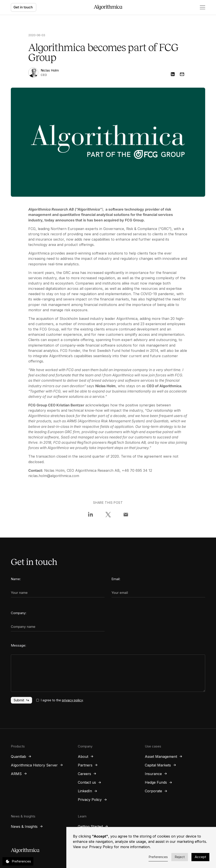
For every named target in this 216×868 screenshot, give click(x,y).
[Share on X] (108, 515)
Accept (200, 857)
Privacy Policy (101, 847)
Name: (16, 579)
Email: (116, 579)
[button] (200, 7)
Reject (180, 857)
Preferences (158, 857)
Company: (19, 613)
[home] (108, 7)
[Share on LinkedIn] (90, 515)
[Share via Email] (126, 515)
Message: (18, 645)
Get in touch (23, 7)
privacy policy (72, 700)
